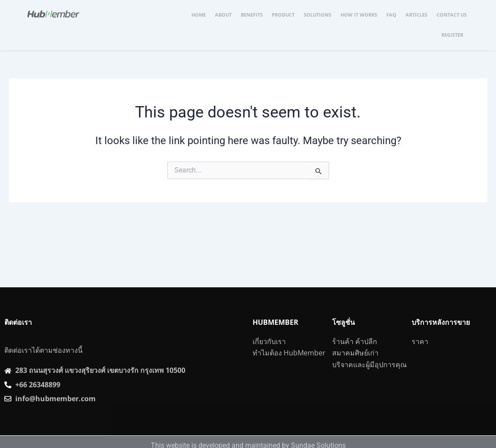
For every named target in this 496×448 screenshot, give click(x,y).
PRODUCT (283, 15)
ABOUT (223, 15)
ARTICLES (416, 15)
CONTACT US (452, 15)
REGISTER (452, 35)
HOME (199, 15)
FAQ (391, 15)
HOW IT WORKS (359, 15)
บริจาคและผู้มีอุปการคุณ (369, 376)
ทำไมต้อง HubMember (289, 364)
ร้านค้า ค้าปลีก (355, 352)
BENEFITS (252, 15)
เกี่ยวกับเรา (269, 352)
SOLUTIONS (317, 15)
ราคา (420, 352)
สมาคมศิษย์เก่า (355, 364)
